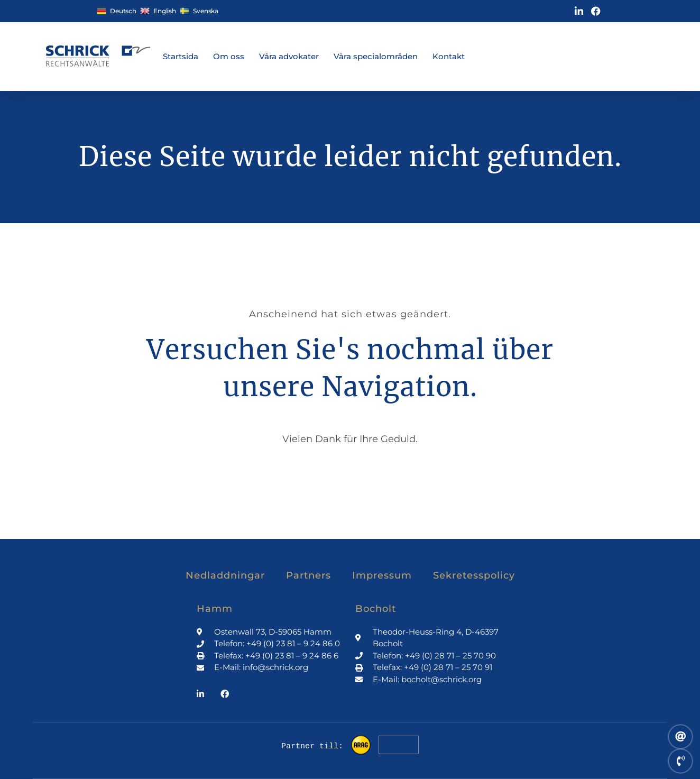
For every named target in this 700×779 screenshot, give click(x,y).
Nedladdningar (225, 575)
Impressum (382, 575)
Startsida (181, 56)
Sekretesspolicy (474, 575)
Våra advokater (289, 56)
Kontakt (449, 56)
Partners (308, 575)
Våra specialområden (376, 56)
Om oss (229, 56)
